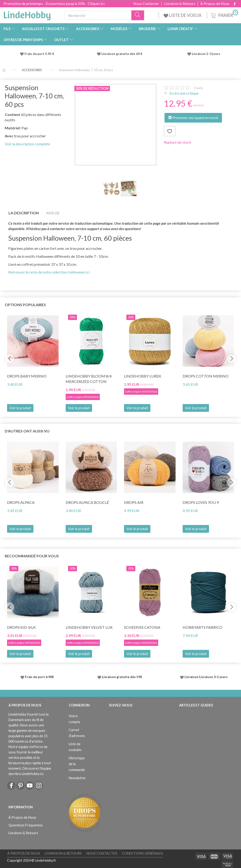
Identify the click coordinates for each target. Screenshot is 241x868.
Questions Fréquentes (26, 825)
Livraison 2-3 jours (206, 54)
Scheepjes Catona (142, 627)
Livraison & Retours (180, 4)
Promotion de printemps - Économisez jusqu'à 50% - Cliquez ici (54, 3)
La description (24, 213)
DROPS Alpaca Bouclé (87, 502)
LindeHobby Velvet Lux (89, 627)
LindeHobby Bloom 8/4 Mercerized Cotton (89, 379)
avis (199, 88)
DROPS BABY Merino (27, 376)
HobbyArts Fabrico (203, 627)
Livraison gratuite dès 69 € (123, 54)
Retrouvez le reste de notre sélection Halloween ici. (49, 272)
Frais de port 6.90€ (39, 677)
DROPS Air (134, 502)
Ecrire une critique (184, 93)
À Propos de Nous (215, 4)
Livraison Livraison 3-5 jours (206, 677)
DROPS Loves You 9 (201, 502)
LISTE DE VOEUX (183, 15)
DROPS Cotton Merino (206, 376)
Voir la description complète (27, 144)
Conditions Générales (143, 853)
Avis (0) (53, 213)
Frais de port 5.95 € (39, 54)
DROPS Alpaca (21, 502)
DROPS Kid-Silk (21, 627)
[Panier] (224, 15)
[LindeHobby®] (27, 14)
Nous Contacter (146, 4)
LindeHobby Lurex (143, 376)
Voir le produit (20, 408)
